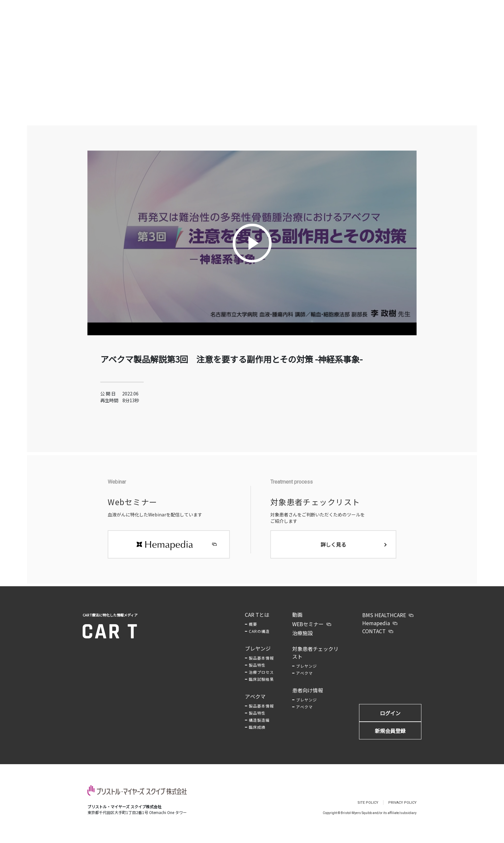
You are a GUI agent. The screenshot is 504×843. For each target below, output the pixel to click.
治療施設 (302, 639)
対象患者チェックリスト (315, 659)
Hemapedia (376, 629)
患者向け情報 (308, 697)
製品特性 (257, 671)
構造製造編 (259, 726)
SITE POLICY (368, 809)
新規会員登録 (390, 737)
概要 (253, 630)
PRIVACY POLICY (402, 809)
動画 (297, 621)
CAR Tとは (257, 621)
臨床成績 (257, 733)
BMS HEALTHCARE (384, 621)
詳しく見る (333, 551)
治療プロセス (261, 678)
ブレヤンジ (258, 655)
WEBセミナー (308, 630)
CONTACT (374, 637)
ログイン (390, 719)
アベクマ (255, 703)
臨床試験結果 (261, 686)
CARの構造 (259, 638)
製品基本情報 (261, 664)
